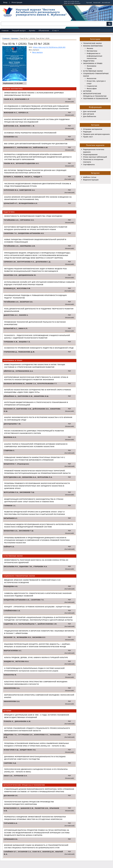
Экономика (92, 66)
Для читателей (90, 111)
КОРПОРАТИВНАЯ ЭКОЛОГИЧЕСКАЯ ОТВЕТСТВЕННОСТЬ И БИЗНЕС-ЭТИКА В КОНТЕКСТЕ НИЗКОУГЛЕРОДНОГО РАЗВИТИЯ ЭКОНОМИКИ (36, 378)
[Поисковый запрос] (54, 24)
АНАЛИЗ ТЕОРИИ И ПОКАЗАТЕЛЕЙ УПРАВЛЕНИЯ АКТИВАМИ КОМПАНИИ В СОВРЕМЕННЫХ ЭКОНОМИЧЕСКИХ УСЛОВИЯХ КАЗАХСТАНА (36, 445)
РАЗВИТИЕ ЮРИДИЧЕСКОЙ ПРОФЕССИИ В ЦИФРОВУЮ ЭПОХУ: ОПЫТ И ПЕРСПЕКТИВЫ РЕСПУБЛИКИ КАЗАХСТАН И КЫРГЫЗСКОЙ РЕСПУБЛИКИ (35, 513)
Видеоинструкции (91, 180)
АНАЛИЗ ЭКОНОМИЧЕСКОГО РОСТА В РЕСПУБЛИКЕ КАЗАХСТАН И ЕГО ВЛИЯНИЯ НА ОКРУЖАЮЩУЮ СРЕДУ (38, 419)
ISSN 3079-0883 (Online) (72, 3)
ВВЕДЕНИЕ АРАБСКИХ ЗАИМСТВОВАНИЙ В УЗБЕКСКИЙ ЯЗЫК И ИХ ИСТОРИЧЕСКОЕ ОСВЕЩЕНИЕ (32, 581)
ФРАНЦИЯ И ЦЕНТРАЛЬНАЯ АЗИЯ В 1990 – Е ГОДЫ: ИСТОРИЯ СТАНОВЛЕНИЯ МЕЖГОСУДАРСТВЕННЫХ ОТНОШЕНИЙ (37, 716)
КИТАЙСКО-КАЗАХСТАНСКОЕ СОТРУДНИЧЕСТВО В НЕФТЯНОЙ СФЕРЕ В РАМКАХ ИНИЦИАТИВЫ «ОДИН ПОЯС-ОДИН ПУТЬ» (38, 391)
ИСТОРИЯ (87, 91)
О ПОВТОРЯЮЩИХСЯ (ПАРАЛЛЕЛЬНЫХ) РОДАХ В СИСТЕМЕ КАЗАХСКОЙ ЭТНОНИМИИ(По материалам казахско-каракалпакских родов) (34, 669)
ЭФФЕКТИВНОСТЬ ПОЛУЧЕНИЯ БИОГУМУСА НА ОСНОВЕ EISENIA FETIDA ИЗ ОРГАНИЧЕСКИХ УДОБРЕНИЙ (36, 561)
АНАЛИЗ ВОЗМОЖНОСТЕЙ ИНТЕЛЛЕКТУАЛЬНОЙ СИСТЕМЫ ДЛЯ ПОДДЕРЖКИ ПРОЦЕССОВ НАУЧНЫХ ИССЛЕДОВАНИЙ (37, 121)
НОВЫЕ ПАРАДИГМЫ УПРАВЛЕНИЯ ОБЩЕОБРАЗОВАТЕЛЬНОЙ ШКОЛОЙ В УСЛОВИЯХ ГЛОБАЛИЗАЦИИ (35, 241)
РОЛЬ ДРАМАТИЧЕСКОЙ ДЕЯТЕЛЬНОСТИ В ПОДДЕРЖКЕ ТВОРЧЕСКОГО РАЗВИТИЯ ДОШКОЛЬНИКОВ (39, 310)
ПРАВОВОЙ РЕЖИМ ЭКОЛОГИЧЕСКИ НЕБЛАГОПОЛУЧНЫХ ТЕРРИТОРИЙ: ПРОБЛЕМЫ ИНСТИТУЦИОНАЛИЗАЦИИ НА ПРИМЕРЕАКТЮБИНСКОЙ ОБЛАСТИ (37, 472)
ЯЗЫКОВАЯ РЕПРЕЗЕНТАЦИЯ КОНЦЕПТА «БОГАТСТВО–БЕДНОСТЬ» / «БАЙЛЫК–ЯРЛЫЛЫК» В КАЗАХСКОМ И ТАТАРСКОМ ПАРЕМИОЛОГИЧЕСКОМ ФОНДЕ (37, 645)
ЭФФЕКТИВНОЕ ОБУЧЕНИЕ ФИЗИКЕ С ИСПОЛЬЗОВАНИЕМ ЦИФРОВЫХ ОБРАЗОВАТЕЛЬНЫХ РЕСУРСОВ (34, 94)
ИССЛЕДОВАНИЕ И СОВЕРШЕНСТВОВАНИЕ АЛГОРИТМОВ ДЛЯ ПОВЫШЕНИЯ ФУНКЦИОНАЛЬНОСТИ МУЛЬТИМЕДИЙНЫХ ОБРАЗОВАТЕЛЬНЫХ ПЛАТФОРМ (36, 107)
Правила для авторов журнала (96, 134)
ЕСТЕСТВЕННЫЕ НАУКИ (93, 71)
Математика (92, 51)
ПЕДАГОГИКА (89, 61)
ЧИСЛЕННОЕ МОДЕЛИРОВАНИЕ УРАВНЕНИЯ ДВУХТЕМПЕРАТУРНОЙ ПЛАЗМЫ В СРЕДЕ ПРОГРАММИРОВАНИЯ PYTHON (38, 185)
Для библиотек (90, 116)
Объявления (44, 30)
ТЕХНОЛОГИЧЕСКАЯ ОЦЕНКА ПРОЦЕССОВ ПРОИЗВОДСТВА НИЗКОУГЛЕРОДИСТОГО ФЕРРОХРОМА (29, 803)
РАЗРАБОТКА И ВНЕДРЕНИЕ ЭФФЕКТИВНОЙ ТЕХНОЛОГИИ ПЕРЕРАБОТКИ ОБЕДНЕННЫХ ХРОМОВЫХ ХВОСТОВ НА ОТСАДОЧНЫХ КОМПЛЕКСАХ (35, 818)
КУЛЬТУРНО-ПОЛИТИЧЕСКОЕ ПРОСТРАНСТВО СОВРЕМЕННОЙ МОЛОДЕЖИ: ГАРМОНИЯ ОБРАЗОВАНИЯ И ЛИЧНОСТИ (36, 683)
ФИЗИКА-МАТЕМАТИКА (93, 46)
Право (89, 68)
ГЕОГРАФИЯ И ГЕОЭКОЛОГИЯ (96, 98)
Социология (92, 86)
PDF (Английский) (70, 178)
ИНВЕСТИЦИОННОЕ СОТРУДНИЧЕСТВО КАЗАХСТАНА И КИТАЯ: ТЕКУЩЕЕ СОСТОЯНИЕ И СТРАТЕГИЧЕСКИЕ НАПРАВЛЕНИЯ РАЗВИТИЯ (35, 366)
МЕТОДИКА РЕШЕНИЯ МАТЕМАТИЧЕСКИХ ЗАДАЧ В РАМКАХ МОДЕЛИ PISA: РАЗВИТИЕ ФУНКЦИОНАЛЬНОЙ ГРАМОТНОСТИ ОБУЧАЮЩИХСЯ (36, 270)
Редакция (87, 132)
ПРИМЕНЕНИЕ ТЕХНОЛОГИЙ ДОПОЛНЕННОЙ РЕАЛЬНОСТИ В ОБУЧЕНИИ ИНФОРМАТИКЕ (35, 323)
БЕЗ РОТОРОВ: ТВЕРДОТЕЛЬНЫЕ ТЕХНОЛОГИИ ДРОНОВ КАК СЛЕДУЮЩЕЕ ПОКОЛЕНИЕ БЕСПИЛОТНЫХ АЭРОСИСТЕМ (35, 172)
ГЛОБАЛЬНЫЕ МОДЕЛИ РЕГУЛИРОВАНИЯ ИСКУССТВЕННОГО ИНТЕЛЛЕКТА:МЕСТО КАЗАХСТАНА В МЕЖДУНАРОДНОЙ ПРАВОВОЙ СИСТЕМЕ (39, 526)
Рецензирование (90, 154)
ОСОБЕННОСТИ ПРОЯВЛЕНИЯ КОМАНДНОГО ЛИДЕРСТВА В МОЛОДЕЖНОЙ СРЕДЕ (39, 348)
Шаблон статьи (90, 177)
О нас (55, 30)
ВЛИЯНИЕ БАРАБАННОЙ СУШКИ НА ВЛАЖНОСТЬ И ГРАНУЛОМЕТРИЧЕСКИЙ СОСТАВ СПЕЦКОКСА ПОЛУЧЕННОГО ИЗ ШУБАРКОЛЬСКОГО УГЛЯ (36, 846)
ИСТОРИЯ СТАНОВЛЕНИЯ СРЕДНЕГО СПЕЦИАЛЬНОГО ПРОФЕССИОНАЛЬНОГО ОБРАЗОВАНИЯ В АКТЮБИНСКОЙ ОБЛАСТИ (37, 729)
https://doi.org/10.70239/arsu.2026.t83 (49, 47)
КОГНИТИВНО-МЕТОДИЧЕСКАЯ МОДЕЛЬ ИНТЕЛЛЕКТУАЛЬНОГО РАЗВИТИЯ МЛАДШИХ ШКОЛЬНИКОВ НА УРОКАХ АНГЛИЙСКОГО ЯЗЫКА (36, 228)
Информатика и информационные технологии (95, 56)
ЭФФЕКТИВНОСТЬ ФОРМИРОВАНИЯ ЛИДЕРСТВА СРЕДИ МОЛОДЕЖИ (33, 216)
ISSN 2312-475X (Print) (72, 1)
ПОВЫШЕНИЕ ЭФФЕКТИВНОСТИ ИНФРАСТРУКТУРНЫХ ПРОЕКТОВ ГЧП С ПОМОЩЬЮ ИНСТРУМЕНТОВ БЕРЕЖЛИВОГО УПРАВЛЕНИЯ (35, 459)
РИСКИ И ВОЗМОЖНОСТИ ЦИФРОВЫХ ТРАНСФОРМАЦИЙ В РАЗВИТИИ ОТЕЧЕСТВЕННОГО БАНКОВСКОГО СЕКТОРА (34, 432)
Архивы (32, 30)
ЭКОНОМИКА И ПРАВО (93, 63)
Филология (92, 78)
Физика (90, 48)
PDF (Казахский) (70, 100)
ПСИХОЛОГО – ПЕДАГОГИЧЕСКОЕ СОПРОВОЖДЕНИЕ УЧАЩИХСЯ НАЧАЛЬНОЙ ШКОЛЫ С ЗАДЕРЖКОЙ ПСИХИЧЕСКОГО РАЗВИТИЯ (37, 337)
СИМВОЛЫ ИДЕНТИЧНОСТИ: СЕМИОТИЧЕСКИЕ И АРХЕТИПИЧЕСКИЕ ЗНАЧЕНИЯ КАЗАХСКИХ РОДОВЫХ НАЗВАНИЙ (38, 595)
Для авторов (89, 114)
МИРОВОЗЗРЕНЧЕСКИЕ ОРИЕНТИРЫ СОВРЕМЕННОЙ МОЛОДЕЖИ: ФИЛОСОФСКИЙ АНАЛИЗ (39, 696)
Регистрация (17, 2)
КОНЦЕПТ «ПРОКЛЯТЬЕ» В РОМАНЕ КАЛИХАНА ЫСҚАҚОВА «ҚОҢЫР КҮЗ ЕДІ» (37, 607)
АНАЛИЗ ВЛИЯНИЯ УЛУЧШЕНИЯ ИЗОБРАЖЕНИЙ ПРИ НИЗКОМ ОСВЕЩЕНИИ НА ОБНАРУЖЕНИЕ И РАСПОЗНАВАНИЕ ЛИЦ (38, 198)
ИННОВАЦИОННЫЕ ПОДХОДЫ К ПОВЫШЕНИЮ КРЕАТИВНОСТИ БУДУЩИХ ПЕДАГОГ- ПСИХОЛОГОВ (35, 297)
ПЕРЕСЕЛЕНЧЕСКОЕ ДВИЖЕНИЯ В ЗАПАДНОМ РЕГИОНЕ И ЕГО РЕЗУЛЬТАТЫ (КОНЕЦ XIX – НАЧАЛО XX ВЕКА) (36, 770)
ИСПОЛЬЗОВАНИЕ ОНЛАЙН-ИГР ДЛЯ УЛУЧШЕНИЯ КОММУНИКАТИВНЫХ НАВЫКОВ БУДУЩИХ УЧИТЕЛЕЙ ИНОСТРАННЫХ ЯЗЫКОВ (39, 283)
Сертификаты (89, 164)
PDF (69, 203)
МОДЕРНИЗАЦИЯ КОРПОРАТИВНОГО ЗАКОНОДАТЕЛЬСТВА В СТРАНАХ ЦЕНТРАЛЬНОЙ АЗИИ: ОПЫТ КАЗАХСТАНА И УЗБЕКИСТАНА (34, 500)
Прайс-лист (88, 137)
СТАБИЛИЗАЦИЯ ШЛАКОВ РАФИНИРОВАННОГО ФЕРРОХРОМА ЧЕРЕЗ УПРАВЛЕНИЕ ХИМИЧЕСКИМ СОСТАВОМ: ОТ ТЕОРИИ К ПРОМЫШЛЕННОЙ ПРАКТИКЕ (39, 790)
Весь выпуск (38, 52)
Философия (92, 89)
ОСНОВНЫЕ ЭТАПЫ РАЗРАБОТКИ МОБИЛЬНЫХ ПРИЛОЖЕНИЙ (30, 133)
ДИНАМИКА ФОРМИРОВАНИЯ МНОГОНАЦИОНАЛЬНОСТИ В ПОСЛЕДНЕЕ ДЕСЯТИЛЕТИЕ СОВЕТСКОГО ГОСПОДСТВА (35, 758)
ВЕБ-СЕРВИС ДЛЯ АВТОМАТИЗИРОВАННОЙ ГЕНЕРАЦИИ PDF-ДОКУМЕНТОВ (36, 144)
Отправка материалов (93, 129)
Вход (5, 2)
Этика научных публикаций (95, 157)
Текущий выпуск (19, 30)
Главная (5, 30)
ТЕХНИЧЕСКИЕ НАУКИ (92, 43)
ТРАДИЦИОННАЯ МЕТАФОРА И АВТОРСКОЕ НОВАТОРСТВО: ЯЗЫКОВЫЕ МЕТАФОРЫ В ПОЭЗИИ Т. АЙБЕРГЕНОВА (39, 632)
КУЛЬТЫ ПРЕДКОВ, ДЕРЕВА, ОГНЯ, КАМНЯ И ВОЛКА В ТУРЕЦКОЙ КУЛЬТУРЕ (36, 657)
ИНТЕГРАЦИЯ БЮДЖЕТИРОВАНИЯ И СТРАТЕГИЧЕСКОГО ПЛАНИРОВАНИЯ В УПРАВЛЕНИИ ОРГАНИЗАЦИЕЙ (36, 404)
